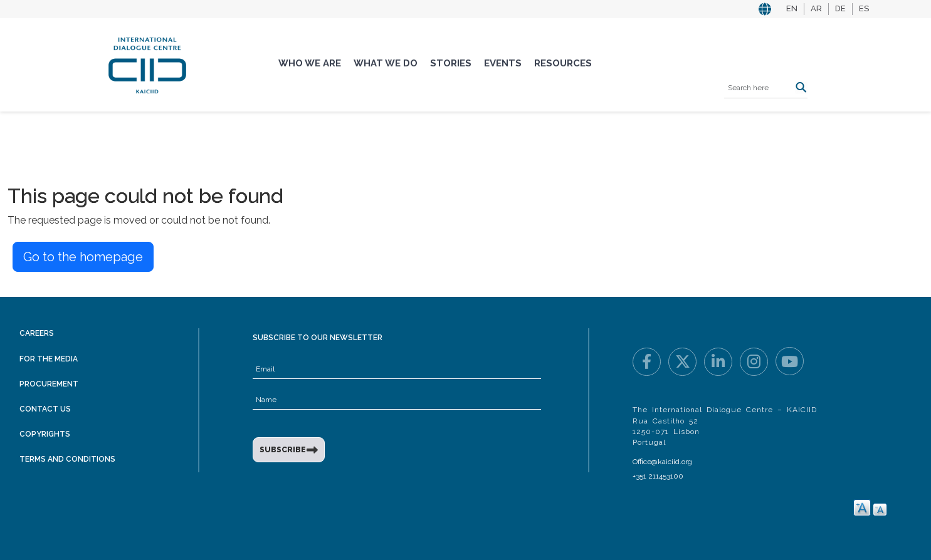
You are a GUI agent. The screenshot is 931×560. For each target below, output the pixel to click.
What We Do (386, 63)
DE (840, 8)
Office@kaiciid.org (662, 462)
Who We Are (310, 63)
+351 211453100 (658, 476)
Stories (451, 63)
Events (503, 63)
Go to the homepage (83, 257)
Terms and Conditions (67, 459)
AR (816, 8)
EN (792, 8)
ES (864, 8)
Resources (563, 63)
